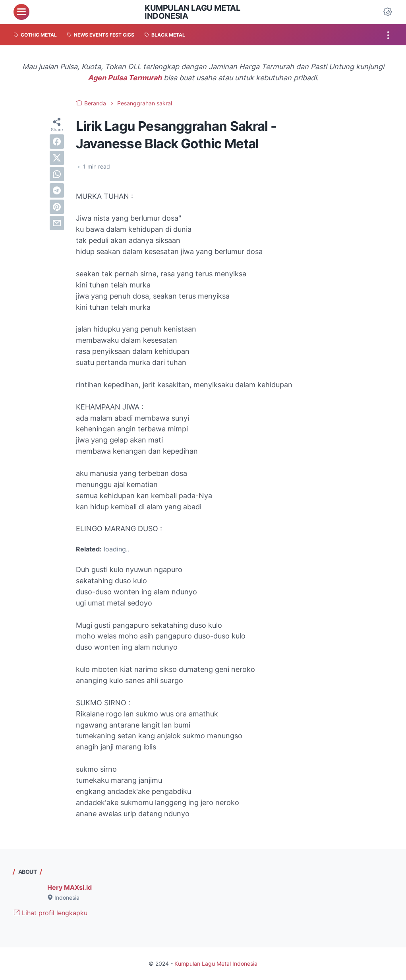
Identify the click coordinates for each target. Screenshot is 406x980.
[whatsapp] (57, 174)
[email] (57, 223)
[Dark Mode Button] (388, 12)
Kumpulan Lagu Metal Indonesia (192, 12)
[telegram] (57, 190)
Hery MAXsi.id (70, 887)
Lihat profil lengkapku (50, 913)
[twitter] (57, 158)
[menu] (21, 12)
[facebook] (57, 142)
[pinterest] (57, 207)
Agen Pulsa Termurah (125, 78)
